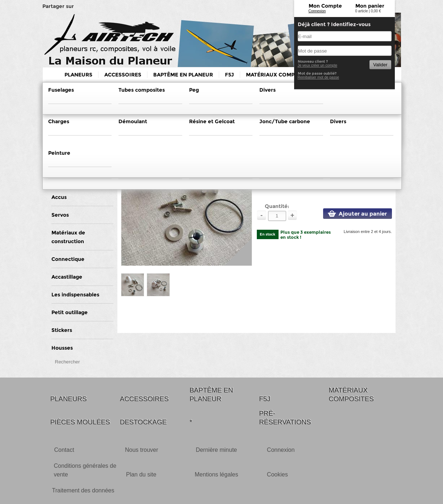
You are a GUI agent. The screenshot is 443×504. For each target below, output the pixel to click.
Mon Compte (325, 6)
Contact (64, 450)
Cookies (277, 474)
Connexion (317, 11)
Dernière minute (216, 450)
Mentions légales (216, 474)
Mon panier (370, 6)
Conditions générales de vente (85, 470)
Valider (380, 65)
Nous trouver (142, 450)
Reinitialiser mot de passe (319, 77)
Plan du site (141, 474)
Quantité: (277, 206)
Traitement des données (83, 490)
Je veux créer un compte (318, 65)
